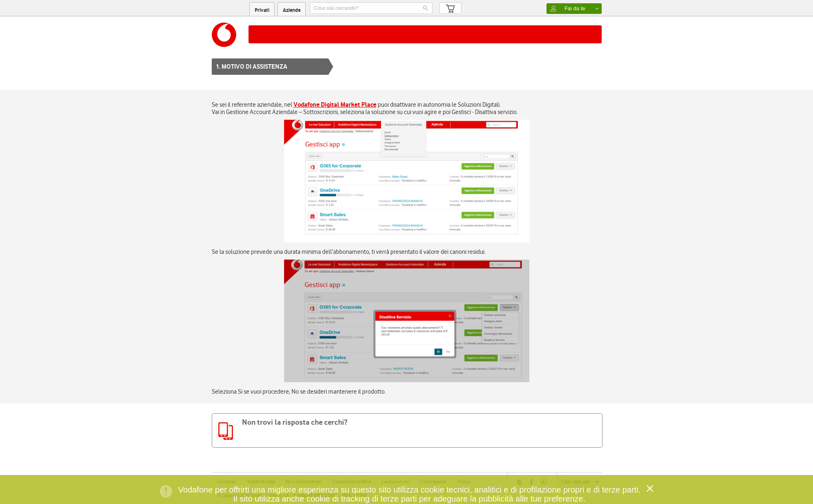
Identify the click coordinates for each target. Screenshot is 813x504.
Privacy (464, 482)
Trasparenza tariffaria (352, 482)
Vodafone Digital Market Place (335, 104)
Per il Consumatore (303, 482)
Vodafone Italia (261, 482)
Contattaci (227, 482)
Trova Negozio (433, 482)
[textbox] (371, 8)
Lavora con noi (395, 482)
